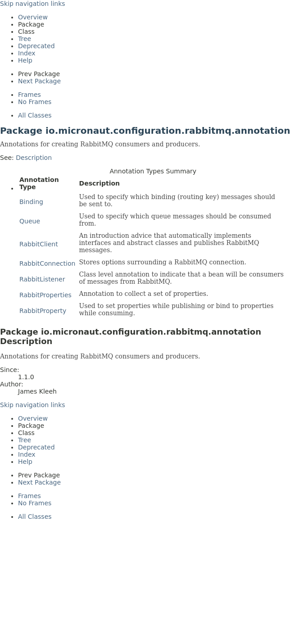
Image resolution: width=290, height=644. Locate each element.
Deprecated (36, 46)
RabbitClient (39, 244)
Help (25, 60)
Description (34, 158)
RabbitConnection (47, 263)
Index (27, 53)
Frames (29, 95)
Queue (30, 221)
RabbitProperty (43, 311)
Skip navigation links (33, 4)
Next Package (39, 81)
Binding (31, 202)
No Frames (35, 102)
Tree (25, 39)
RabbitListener (42, 279)
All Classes (35, 115)
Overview (33, 17)
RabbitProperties (45, 295)
